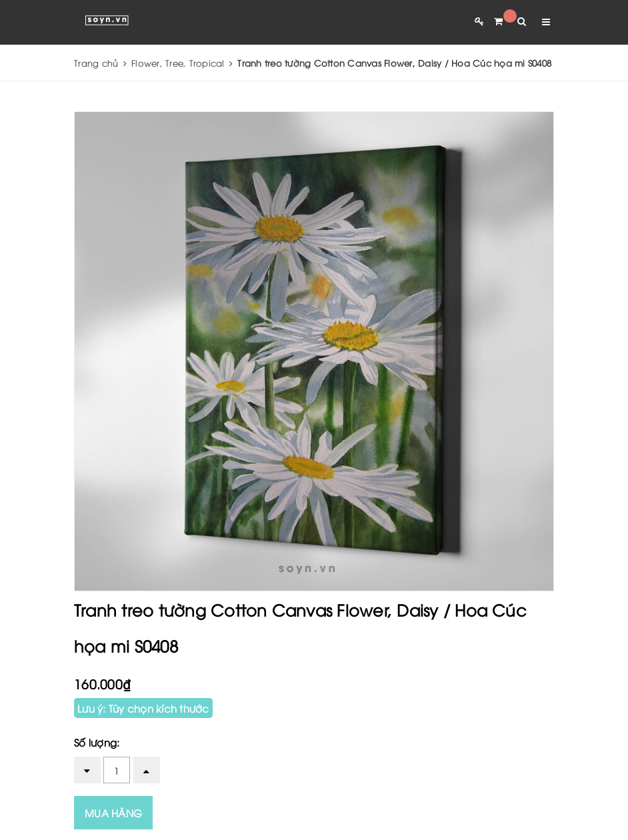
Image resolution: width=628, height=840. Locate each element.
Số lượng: (97, 742)
